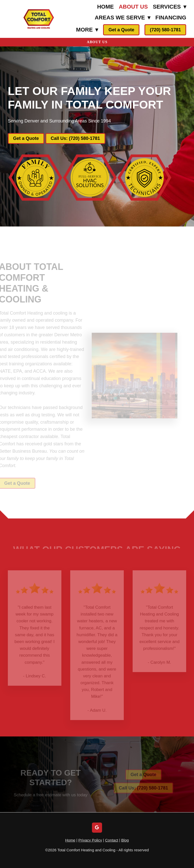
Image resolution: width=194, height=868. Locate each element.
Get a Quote (121, 30)
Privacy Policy (90, 840)
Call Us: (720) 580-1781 (75, 138)
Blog (125, 840)
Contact (112, 840)
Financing (171, 18)
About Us (133, 7)
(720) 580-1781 (165, 30)
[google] (97, 828)
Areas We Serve (123, 18)
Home (105, 7)
